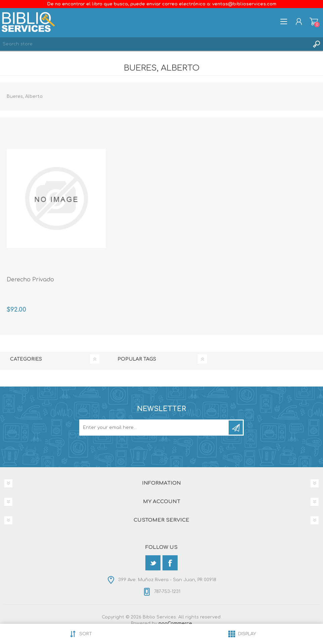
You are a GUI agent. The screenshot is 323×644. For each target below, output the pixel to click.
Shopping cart (314, 22)
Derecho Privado (30, 280)
